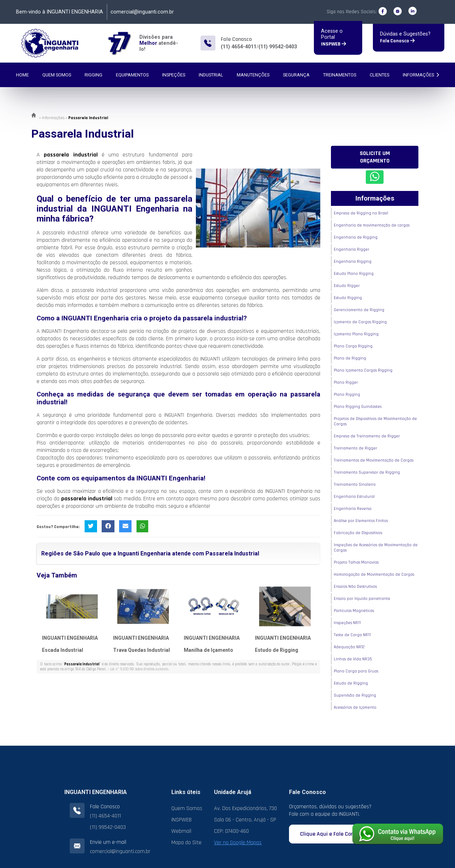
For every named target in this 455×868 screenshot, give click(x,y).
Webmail (181, 831)
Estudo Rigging (348, 298)
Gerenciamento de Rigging (359, 310)
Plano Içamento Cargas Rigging (363, 370)
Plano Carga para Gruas (356, 671)
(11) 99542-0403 (278, 47)
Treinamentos (340, 75)
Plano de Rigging (350, 358)
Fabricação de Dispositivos (358, 533)
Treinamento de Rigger (355, 448)
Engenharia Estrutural (354, 497)
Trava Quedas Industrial (141, 650)
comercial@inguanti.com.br (142, 12)
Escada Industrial (63, 650)
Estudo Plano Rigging (354, 274)
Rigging (93, 75)
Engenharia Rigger (352, 249)
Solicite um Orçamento (375, 157)
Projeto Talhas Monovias (356, 562)
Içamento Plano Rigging (356, 334)
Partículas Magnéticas (354, 611)
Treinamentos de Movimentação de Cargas (374, 460)
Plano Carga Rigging (353, 346)
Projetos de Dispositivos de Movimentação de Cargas (375, 421)
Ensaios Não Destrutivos (355, 587)
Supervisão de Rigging (355, 695)
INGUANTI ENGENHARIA (70, 638)
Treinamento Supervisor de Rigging (367, 472)
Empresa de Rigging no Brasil (361, 213)
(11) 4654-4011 (239, 47)
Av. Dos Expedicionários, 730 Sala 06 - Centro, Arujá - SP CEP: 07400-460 (245, 820)
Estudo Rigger (347, 286)
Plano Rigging (347, 395)
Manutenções (253, 75)
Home (22, 75)
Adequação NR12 (349, 647)
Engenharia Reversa (353, 509)
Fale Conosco (397, 41)
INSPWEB (334, 44)
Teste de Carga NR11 (352, 635)
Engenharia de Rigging (356, 237)
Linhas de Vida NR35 (353, 659)
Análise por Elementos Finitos (361, 521)
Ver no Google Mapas (238, 843)
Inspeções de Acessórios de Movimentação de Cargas (376, 548)
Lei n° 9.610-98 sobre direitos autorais (139, 669)
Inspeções (174, 75)
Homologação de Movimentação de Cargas (374, 574)
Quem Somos (57, 75)
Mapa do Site (186, 843)
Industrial (211, 75)
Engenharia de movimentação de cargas (372, 225)
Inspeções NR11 (347, 623)
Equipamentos (132, 75)
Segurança (296, 75)
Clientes (379, 75)
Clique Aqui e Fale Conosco (335, 834)
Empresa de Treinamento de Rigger (367, 436)
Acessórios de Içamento (355, 707)
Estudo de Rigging (277, 650)
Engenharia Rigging (353, 262)
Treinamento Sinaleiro (355, 484)
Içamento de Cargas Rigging (360, 322)
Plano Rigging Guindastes (358, 407)
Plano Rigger (346, 382)
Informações (421, 75)
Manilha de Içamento (208, 650)
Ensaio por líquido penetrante (362, 599)
